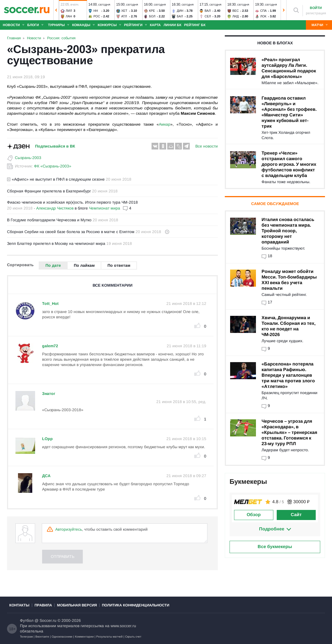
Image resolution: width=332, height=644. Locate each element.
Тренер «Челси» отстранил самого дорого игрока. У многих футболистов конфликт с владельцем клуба (289, 164)
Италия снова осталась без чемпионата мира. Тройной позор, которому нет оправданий (288, 231)
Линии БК (172, 25)
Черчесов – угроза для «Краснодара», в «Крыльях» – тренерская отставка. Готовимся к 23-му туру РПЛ (289, 432)
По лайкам (84, 265)
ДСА (46, 476)
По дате (53, 265)
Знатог (49, 394)
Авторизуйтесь (69, 529)
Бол (152, 16)
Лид (236, 16)
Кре (152, 11)
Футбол (27, 620)
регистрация (316, 13)
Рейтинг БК (195, 25)
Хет (124, 11)
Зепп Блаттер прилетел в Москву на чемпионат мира (56, 243)
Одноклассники (62, 637)
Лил (69, 11)
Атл (124, 16)
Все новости (207, 146)
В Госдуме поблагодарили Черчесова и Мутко (49, 220)
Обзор (254, 515)
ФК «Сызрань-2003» (53, 166)
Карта (155, 25)
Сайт (296, 515)
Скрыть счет (133, 637)
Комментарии (84, 637)
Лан (69, 16)
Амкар (165, 124)
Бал (180, 16)
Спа (263, 11)
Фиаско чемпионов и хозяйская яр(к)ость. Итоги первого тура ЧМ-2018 (72, 202)
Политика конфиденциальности (136, 605)
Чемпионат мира (105, 208)
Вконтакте (42, 637)
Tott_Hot (50, 303)
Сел (208, 16)
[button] (56, 10)
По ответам (119, 265)
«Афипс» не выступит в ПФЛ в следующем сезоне (56, 179)
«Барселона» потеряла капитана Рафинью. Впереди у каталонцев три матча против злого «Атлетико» (288, 375)
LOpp (47, 439)
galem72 (50, 346)
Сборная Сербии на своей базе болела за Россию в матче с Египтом (71, 232)
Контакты (19, 605)
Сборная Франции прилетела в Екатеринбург (49, 191)
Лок (263, 16)
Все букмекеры (275, 547)
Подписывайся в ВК (55, 146)
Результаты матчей (109, 637)
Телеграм (26, 637)
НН (96, 11)
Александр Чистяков (55, 208)
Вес (236, 11)
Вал (208, 11)
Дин (180, 11)
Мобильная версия (77, 605)
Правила (43, 605)
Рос (97, 16)
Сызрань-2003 (28, 158)
